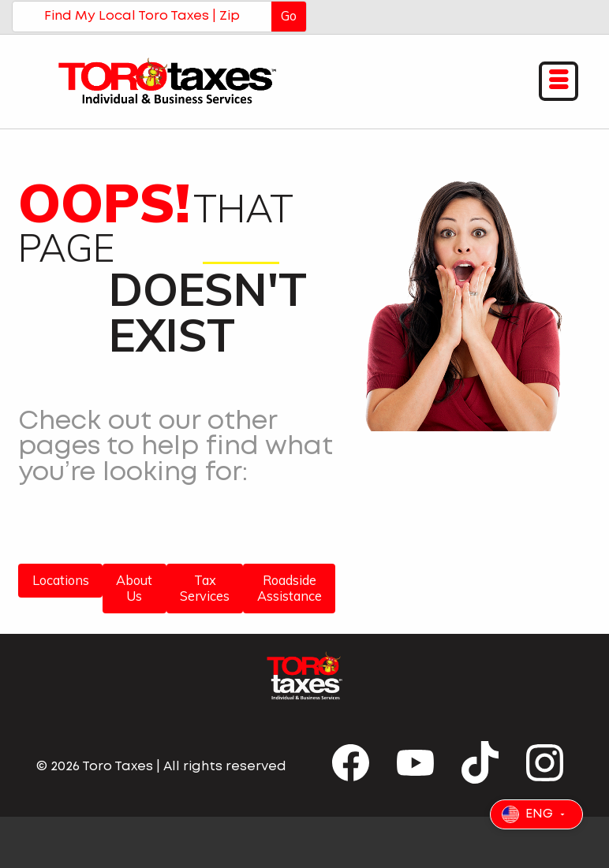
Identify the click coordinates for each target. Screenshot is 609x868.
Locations (61, 580)
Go (289, 16)
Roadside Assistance (290, 588)
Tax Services (205, 588)
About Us (134, 588)
